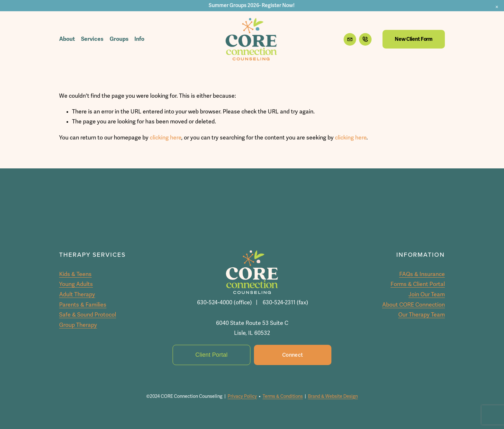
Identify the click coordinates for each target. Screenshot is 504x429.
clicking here (166, 138)
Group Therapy (78, 325)
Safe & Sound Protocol (88, 315)
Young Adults (76, 284)
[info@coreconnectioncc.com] (350, 39)
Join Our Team (427, 295)
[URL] (365, 39)
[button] (497, 7)
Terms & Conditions (283, 396)
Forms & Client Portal (418, 284)
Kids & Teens (75, 274)
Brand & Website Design (333, 396)
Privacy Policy (242, 396)
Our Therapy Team (422, 315)
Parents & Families (83, 305)
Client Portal (212, 355)
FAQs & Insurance (422, 274)
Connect (292, 355)
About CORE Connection (414, 305)
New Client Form (414, 39)
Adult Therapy (77, 295)
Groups (119, 39)
